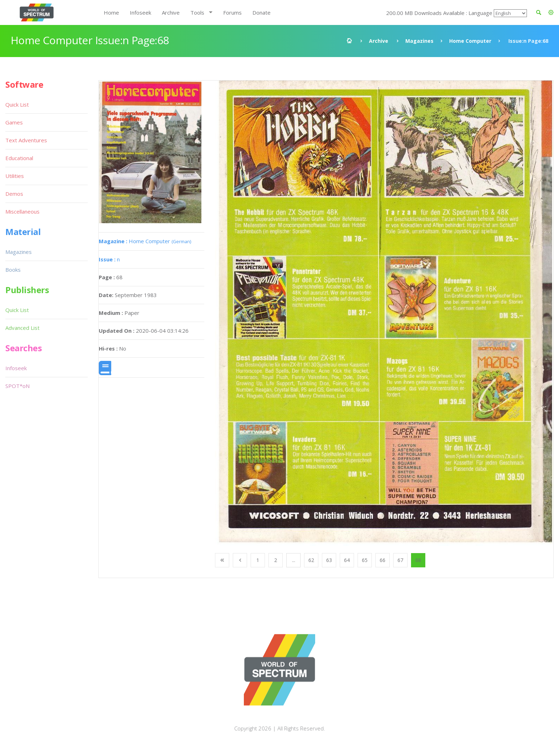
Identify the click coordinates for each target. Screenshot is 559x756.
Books (13, 270)
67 (400, 560)
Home (111, 12)
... (294, 560)
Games (14, 122)
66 (383, 560)
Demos (14, 194)
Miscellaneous (22, 211)
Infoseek (140, 12)
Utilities (15, 176)
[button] (551, 12)
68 (418, 560)
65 (365, 560)
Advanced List (22, 328)
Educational (19, 158)
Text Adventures (26, 140)
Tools (197, 12)
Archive (171, 12)
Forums (232, 12)
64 (347, 560)
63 (329, 560)
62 (311, 560)
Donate (261, 12)
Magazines (419, 41)
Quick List (17, 104)
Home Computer (470, 41)
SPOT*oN (17, 386)
